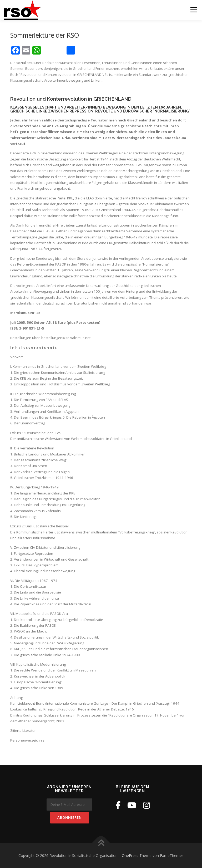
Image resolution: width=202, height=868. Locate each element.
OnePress (130, 855)
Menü (193, 10)
